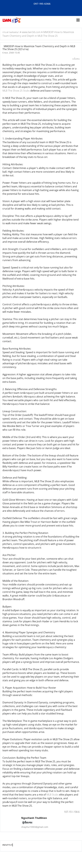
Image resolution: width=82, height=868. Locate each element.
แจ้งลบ (76, 59)
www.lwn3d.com (31, 32)
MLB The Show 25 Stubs (16, 91)
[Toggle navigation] (78, 20)
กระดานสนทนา (11, 32)
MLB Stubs (52, 795)
